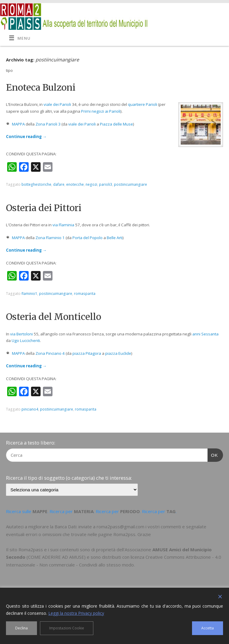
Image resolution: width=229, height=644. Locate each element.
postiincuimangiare (130, 184)
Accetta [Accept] (208, 628)
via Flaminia (63, 225)
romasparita (85, 294)
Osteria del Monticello (54, 317)
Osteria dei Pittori (44, 208)
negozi (91, 184)
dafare (59, 184)
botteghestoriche (36, 184)
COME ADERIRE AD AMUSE (56, 557)
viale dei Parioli (57, 104)
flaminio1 (29, 294)
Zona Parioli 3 (48, 124)
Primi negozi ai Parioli (101, 111)
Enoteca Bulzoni (41, 87)
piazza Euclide (118, 353)
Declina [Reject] (21, 628)
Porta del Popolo (88, 238)
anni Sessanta (205, 334)
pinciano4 (30, 409)
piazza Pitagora (87, 353)
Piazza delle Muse (116, 124)
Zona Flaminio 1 (50, 238)
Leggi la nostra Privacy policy (76, 613)
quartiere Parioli (143, 104)
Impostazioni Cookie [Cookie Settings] (67, 628)
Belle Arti (115, 238)
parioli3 (106, 184)
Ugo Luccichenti (26, 340)
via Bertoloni (21, 334)
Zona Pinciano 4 (50, 353)
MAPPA (18, 124)
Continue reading (26, 137)
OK (213, 454)
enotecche (75, 184)
